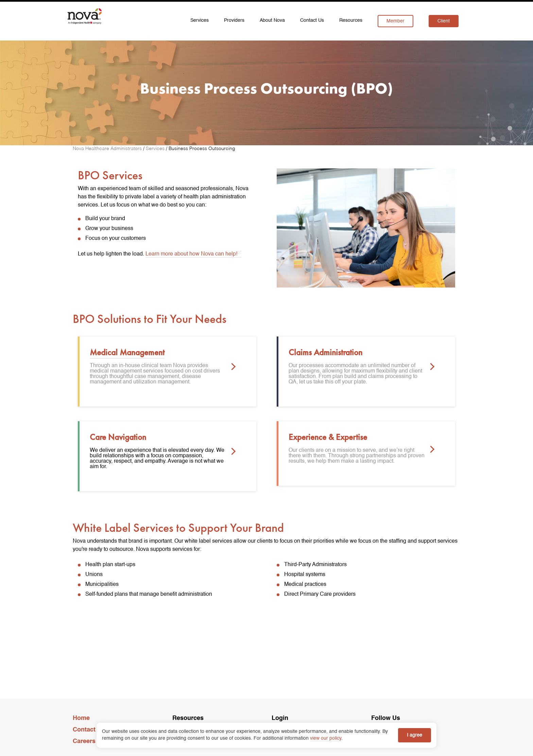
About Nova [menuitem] (272, 20)
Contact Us (89, 730)
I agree (415, 735)
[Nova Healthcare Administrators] (108, 149)
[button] (232, 367)
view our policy (326, 738)
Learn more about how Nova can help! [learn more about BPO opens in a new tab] (191, 254)
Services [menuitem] (200, 20)
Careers (84, 741)
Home (81, 718)
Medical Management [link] (127, 352)
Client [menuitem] (444, 21)
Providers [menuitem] (234, 20)
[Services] (156, 149)
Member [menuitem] (396, 21)
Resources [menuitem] (351, 20)
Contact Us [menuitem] (312, 20)
